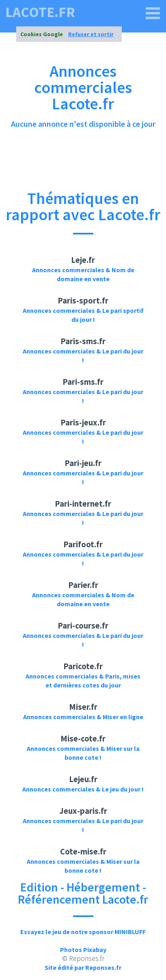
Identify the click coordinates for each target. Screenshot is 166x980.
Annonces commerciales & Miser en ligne (83, 717)
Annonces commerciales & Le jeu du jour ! (83, 789)
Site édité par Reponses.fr (83, 967)
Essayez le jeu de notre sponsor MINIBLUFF (83, 932)
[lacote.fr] (153, 13)
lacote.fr (40, 12)
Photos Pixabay (83, 950)
